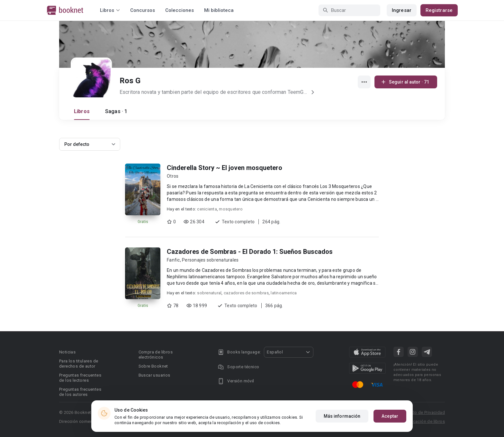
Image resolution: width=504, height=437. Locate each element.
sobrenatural (209, 293)
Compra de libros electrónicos (156, 355)
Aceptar (390, 416)
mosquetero (231, 209)
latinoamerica (284, 293)
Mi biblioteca (219, 10)
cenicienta (207, 209)
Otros (173, 176)
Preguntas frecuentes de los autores (80, 392)
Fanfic (173, 260)
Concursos (143, 10)
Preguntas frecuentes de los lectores (80, 378)
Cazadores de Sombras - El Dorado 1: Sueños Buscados (250, 252)
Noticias (67, 352)
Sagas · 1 (116, 111)
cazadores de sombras (246, 293)
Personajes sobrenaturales (210, 260)
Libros (82, 111)
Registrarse (439, 10)
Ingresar (402, 10)
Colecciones (180, 10)
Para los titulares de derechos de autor (79, 364)
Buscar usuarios (154, 375)
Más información (342, 416)
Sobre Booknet (153, 366)
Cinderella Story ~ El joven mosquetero (225, 168)
